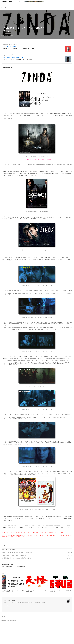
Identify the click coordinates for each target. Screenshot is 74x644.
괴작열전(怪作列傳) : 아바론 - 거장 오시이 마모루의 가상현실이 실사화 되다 (15, 577)
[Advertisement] (37, 550)
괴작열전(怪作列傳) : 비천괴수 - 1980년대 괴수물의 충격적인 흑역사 (14, 574)
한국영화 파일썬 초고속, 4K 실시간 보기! (14, 57)
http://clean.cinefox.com (9, 45)
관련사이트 (3, 636)
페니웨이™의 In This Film (11, 620)
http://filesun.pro (7, 55)
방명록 (5, 8)
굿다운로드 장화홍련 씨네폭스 (11, 47)
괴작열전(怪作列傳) (6, 570)
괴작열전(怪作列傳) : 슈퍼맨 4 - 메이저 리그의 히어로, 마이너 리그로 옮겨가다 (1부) (17, 573)
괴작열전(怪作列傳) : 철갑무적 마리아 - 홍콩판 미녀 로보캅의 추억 (14, 576)
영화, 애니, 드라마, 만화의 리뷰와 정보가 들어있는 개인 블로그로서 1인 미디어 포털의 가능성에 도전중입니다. (26, 622)
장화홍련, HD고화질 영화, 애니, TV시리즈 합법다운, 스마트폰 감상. (19, 49)
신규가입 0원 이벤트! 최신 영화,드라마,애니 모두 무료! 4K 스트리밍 (19, 59)
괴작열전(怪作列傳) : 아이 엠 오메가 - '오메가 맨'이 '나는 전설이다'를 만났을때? (16, 579)
